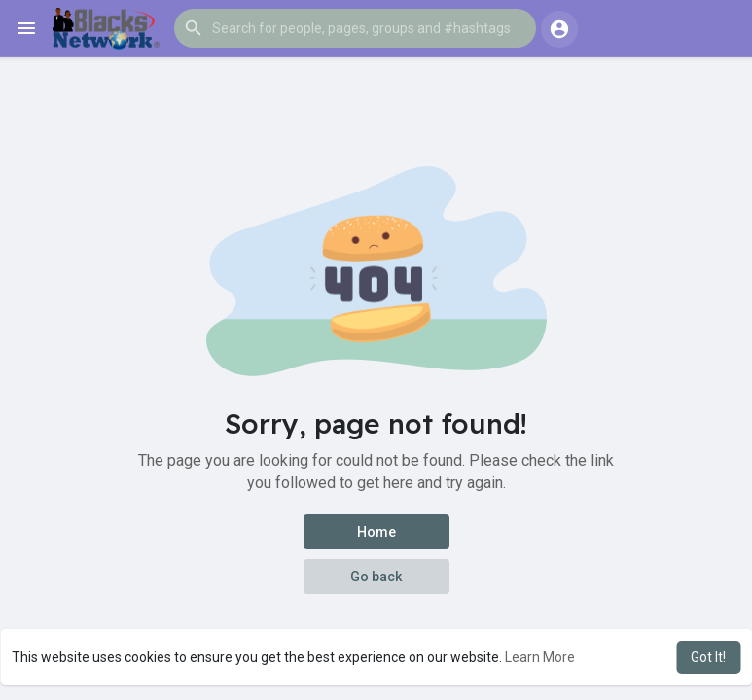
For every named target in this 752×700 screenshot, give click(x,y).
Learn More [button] (540, 657)
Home (376, 532)
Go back (376, 577)
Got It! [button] (708, 657)
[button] (355, 28)
